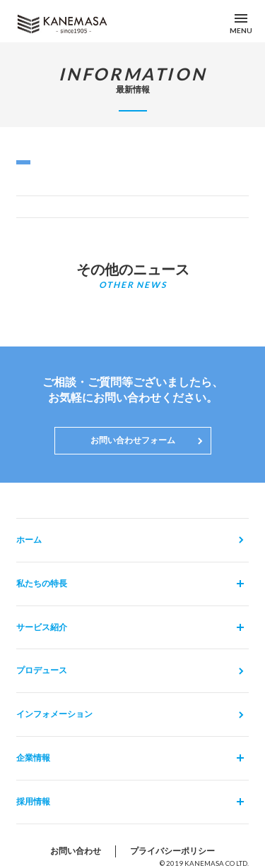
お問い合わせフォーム (133, 440)
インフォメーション (54, 714)
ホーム (29, 540)
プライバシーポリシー (172, 851)
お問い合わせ (76, 851)
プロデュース (42, 670)
